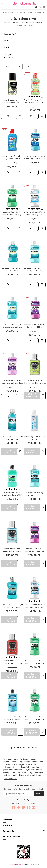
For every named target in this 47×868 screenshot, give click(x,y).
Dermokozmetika (11, 22)
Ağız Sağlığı (40, 22)
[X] (24, 808)
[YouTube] (34, 808)
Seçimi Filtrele (5, 56)
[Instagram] (19, 808)
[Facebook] (14, 808)
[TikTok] (29, 808)
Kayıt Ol (39, 794)
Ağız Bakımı (27, 22)
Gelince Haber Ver (32, 395)
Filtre (6, 67)
